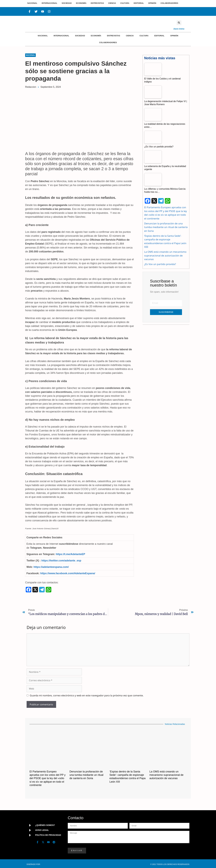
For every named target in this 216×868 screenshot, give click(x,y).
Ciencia (130, 36)
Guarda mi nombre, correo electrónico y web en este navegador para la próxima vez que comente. (87, 695)
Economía (96, 36)
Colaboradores (108, 42)
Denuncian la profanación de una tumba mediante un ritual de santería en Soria (166, 227)
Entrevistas (114, 36)
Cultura (144, 36)
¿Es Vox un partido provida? (160, 264)
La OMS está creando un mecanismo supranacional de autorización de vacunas (165, 255)
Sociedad (80, 36)
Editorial (159, 36)
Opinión (174, 36)
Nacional (43, 36)
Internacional (61, 36)
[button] (179, 23)
